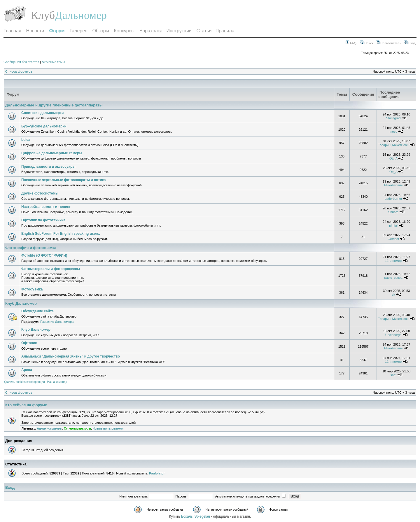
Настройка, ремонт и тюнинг (46, 207)
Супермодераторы (77, 429)
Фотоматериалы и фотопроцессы (51, 269)
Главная (12, 31)
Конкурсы (124, 31)
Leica (26, 140)
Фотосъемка (32, 289)
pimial (393, 225)
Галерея (78, 31)
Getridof (393, 239)
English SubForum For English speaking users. (61, 234)
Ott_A (393, 158)
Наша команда (57, 382)
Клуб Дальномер (21, 303)
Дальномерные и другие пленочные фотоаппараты (54, 105)
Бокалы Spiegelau (196, 516)
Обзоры (101, 31)
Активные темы (53, 62)
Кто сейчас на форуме (26, 405)
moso (393, 132)
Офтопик (29, 343)
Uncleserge (393, 335)
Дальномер (81, 15)
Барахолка (151, 31)
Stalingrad (393, 118)
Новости (35, 31)
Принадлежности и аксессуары (48, 167)
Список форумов (19, 71)
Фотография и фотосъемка (31, 248)
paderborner (393, 199)
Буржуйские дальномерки (44, 126)
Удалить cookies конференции (24, 382)
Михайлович (393, 185)
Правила (225, 31)
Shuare (393, 212)
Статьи (204, 31)
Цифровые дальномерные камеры (52, 153)
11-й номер (393, 261)
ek (393, 295)
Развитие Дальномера (57, 322)
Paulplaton (157, 473)
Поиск (367, 43)
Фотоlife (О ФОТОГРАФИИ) (44, 255)
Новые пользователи (108, 429)
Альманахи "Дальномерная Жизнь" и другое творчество (71, 356)
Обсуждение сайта (37, 311)
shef (393, 375)
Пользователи (389, 43)
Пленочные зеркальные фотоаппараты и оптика (63, 180)
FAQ (351, 43)
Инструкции (179, 31)
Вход (410, 43)
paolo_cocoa (393, 278)
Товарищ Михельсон (393, 145)
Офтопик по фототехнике (43, 220)
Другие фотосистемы (40, 193)
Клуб (43, 15)
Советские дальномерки (43, 113)
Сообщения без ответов (21, 62)
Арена (27, 370)
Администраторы (49, 429)
